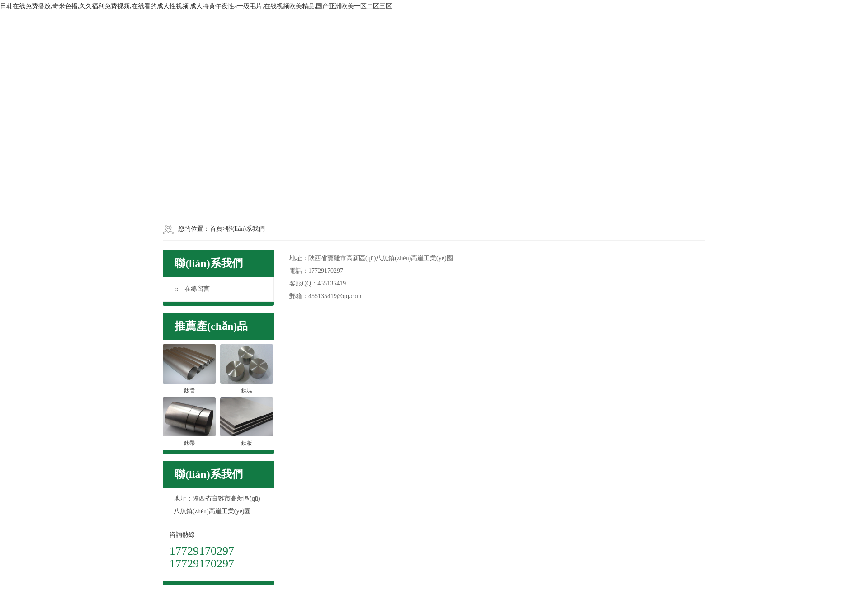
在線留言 (192, 289)
